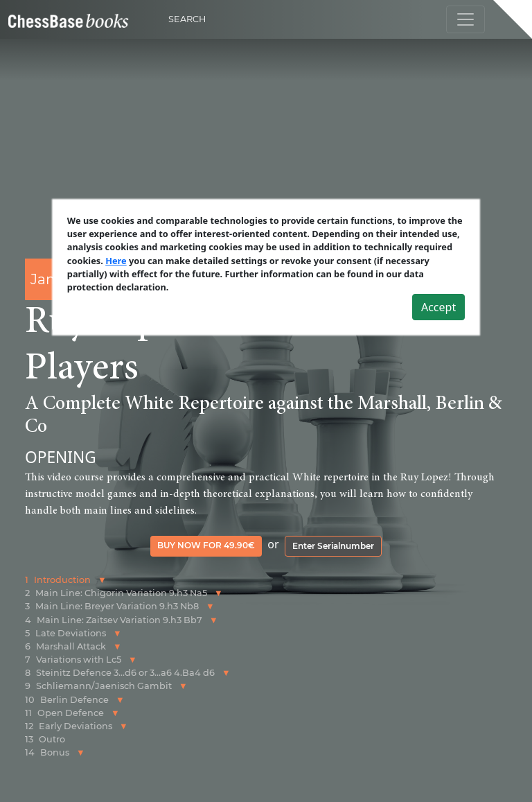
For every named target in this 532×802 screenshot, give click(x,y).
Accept (438, 307)
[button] (102, 580)
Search (187, 19)
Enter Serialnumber (333, 546)
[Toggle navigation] (465, 19)
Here (116, 261)
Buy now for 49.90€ (206, 545)
